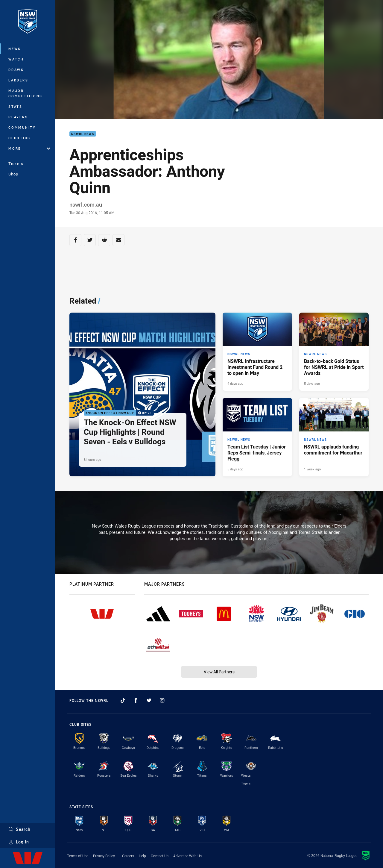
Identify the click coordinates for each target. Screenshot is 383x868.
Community (22, 127)
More (29, 148)
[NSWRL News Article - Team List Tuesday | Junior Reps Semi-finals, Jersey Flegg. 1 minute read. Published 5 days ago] (257, 437)
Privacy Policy (104, 856)
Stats (15, 106)
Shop (13, 174)
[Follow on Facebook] (136, 700)
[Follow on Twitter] (149, 700)
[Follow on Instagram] (162, 700)
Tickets (16, 163)
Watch (16, 59)
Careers (128, 856)
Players (18, 117)
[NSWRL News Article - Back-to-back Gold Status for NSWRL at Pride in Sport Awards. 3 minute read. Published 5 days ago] (334, 352)
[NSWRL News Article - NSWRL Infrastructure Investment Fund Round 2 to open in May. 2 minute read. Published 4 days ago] (257, 352)
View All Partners (219, 672)
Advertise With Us (187, 856)
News (15, 49)
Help (142, 856)
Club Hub (19, 138)
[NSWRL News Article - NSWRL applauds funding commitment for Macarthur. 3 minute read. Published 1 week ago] (334, 437)
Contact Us (160, 856)
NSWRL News (83, 134)
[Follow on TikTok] (123, 700)
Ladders (18, 80)
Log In (19, 842)
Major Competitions (25, 93)
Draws (16, 70)
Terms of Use (78, 856)
